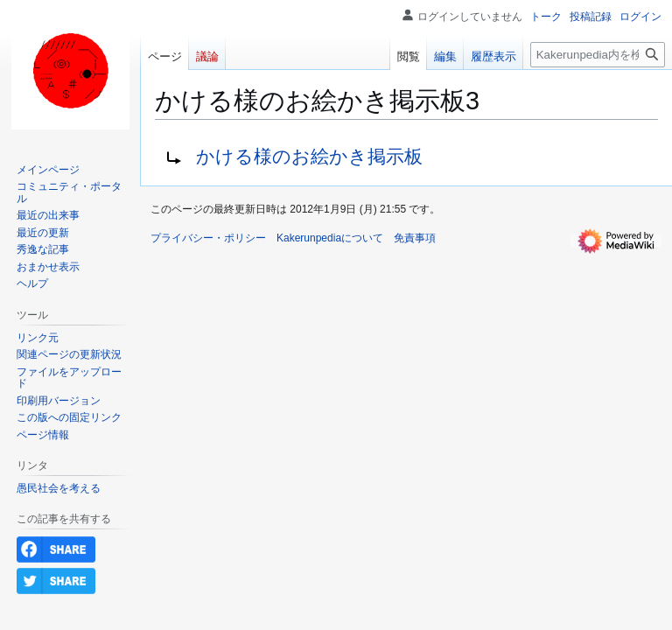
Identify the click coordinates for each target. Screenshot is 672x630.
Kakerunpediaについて (330, 238)
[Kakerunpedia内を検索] (598, 55)
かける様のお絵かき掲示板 (309, 157)
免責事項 (415, 238)
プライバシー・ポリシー (208, 238)
